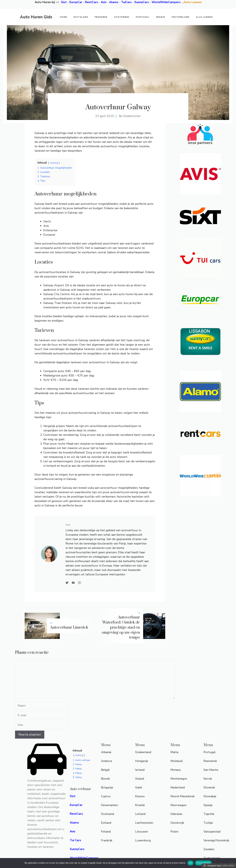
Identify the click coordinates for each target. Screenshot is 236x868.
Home (63, 17)
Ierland (140, 770)
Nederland (178, 787)
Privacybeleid (203, 863)
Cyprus (106, 796)
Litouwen (142, 832)
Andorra (106, 761)
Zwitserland (180, 17)
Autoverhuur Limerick (69, 627)
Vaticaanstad (212, 832)
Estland (106, 823)
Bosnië (105, 779)
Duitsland (81, 17)
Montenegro (179, 779)
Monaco (176, 770)
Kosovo (140, 796)
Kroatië (140, 805)
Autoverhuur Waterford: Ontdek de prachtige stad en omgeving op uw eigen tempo (121, 627)
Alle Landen (204, 17)
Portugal (143, 17)
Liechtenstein (144, 823)
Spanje (161, 17)
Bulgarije (107, 787)
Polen (174, 832)
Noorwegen (178, 805)
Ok (190, 863)
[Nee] (232, 863)
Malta (174, 752)
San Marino (211, 770)
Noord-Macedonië (182, 796)
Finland (106, 832)
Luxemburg (143, 840)
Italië (139, 787)
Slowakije (210, 796)
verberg (54, 163)
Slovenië (209, 787)
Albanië (106, 752)
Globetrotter (132, 116)
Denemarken (110, 805)
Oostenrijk (122, 17)
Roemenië (210, 761)
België (105, 770)
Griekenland (143, 752)
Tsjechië (209, 814)
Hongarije (142, 761)
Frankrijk (101, 17)
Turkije (208, 823)
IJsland (140, 779)
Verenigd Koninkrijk (216, 840)
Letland (140, 814)
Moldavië (177, 761)
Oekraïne (176, 814)
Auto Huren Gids (36, 17)
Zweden (209, 849)
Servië (208, 779)
